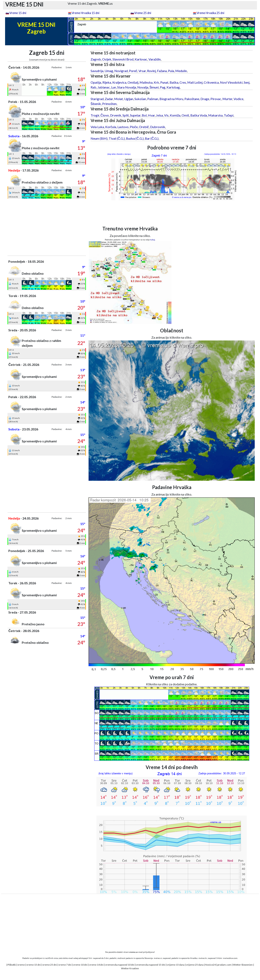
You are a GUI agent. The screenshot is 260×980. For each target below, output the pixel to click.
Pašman (153, 99)
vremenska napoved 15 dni (151, 965)
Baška (174, 82)
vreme (21, 965)
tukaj (153, 240)
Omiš (185, 115)
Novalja (143, 87)
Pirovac (216, 99)
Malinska (146, 82)
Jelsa (159, 115)
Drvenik (116, 115)
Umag (109, 71)
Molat (119, 99)
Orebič (144, 127)
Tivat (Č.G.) (117, 138)
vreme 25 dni (50, 965)
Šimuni (154, 87)
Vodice (238, 99)
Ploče (134, 127)
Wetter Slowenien (243, 965)
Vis (166, 115)
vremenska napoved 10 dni (120, 965)
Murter (227, 99)
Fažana (162, 71)
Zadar (109, 99)
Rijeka (107, 82)
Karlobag (173, 87)
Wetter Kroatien (130, 968)
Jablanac (104, 87)
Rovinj (151, 71)
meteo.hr (203, 958)
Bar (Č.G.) (152, 138)
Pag (163, 87)
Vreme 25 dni (143, 13)
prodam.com (224, 965)
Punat (164, 82)
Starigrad (97, 99)
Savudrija (97, 71)
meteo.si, (158, 958)
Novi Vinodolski (231, 82)
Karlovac (141, 59)
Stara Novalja (127, 87)
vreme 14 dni (96, 965)
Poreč (133, 71)
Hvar (151, 115)
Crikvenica (211, 82)
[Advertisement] (47, 227)
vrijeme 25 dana (195, 965)
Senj (247, 82)
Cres (183, 82)
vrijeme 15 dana (176, 965)
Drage (205, 99)
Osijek (107, 59)
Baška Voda (199, 115)
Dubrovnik (158, 127)
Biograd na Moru (171, 99)
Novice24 (210, 965)
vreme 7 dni (65, 965)
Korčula (111, 127)
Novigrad (121, 71)
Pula (171, 71)
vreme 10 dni (80, 965)
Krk (156, 82)
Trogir (95, 115)
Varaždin (155, 59)
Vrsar (142, 71)
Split (126, 115)
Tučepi (229, 115)
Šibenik (96, 104)
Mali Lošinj (195, 82)
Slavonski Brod (123, 59)
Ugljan (129, 99)
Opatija (96, 82)
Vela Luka (97, 127)
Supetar (135, 115)
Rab (93, 87)
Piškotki (12, 965)
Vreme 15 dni (18, 13)
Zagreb (96, 59)
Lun (114, 87)
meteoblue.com (230, 958)
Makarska (215, 115)
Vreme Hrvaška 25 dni (210, 13)
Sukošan (140, 99)
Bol (144, 115)
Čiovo (105, 115)
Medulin (181, 71)
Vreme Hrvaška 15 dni (86, 13)
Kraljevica (119, 82)
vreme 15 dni (34, 965)
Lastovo (123, 127)
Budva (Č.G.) (135, 138)
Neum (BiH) (99, 138)
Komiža (175, 115)
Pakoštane (192, 99)
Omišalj (133, 82)
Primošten (109, 104)
